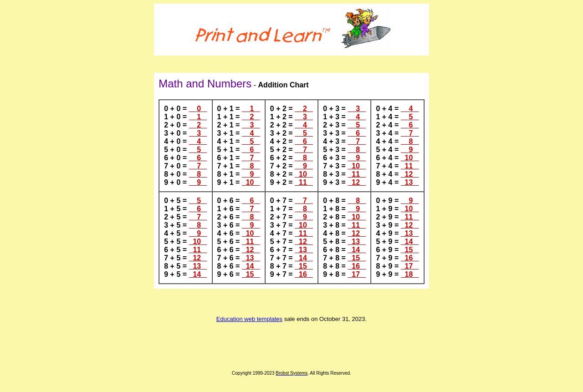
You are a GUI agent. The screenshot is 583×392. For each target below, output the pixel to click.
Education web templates (249, 319)
